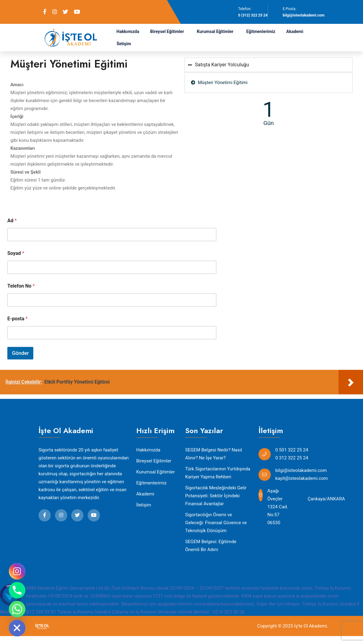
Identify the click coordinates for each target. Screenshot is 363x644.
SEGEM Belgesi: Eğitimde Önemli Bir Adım (211, 546)
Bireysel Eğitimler (167, 31)
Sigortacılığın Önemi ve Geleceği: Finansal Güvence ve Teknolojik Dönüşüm (216, 523)
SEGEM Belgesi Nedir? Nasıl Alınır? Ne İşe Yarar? (214, 454)
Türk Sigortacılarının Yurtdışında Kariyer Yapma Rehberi (218, 473)
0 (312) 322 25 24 (253, 15)
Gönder (20, 353)
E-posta (17, 319)
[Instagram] (17, 571)
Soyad (16, 253)
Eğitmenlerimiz (261, 31)
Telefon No (21, 286)
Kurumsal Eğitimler (215, 31)
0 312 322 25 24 (292, 458)
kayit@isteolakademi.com (302, 478)
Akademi (295, 31)
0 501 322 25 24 (292, 450)
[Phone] (17, 590)
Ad (12, 221)
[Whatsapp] (17, 609)
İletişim (124, 44)
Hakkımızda (128, 31)
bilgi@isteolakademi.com (304, 15)
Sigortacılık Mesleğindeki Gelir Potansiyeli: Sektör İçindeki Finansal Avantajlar (216, 496)
